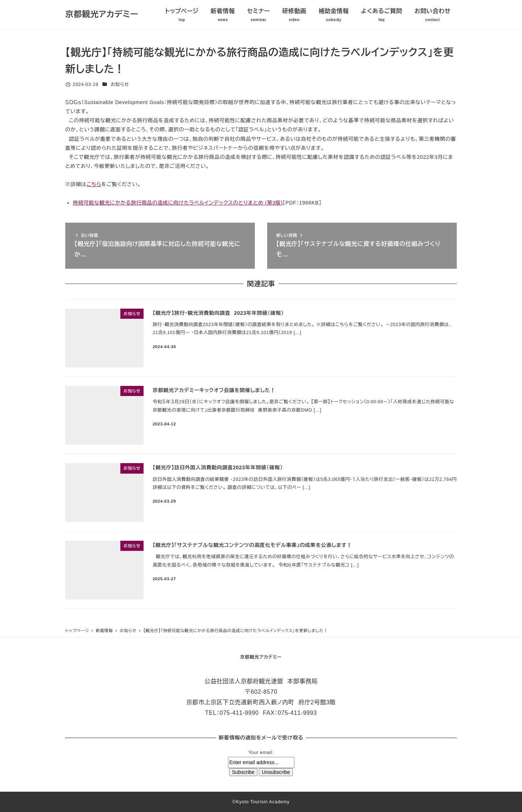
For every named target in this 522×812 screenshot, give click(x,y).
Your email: (261, 753)
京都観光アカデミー (102, 14)
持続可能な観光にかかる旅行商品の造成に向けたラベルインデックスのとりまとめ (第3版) (178, 203)
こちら (94, 184)
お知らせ (120, 85)
